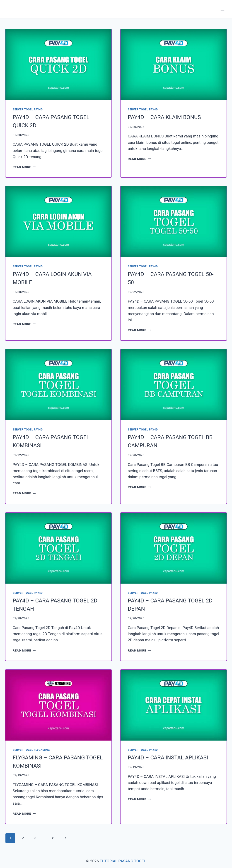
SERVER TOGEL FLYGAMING (31, 750)
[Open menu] (222, 9)
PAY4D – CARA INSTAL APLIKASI (168, 758)
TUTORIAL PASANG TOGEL (123, 861)
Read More (24, 167)
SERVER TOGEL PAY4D (28, 109)
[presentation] (58, 65)
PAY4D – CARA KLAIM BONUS (164, 117)
